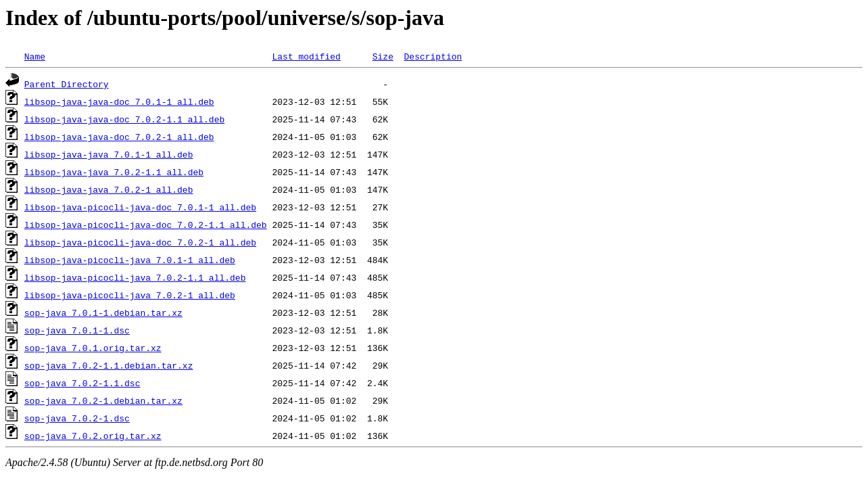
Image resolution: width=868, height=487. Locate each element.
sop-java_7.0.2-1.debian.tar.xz (103, 400)
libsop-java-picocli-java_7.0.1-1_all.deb (130, 260)
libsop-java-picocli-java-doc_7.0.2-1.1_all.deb (146, 225)
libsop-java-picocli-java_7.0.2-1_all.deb (130, 295)
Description (433, 56)
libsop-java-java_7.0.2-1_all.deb (109, 189)
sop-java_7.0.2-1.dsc (77, 418)
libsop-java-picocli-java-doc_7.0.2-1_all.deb (140, 242)
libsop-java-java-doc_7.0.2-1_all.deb (119, 137)
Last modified (306, 56)
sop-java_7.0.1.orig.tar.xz (93, 348)
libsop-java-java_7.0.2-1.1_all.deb (114, 172)
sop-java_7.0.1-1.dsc (77, 330)
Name (35, 56)
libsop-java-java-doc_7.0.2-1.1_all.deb (124, 119)
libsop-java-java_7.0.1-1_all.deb (109, 154)
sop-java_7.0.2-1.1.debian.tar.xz (109, 365)
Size (383, 56)
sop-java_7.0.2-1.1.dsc (82, 383)
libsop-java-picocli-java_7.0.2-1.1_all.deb (135, 277)
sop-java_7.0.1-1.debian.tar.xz (103, 312)
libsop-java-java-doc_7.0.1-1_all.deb (119, 101)
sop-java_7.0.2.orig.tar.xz (93, 436)
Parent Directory (67, 84)
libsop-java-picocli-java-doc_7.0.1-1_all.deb (140, 207)
